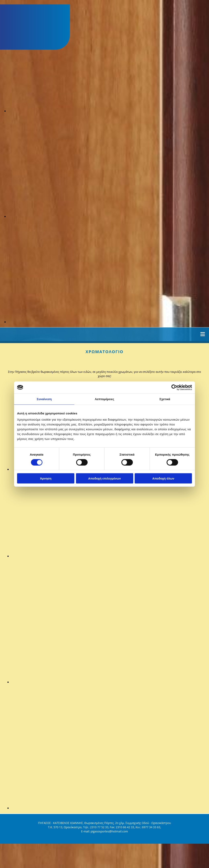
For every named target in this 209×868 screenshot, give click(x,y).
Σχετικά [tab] (165, 399)
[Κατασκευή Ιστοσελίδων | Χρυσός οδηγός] (6, 841)
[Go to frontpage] (22, 47)
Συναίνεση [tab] (44, 399)
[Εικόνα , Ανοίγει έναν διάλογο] (109, 111)
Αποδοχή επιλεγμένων (105, 478)
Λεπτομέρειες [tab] (105, 399)
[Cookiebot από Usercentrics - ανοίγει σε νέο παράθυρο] (174, 387)
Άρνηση (46, 478)
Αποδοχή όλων (163, 478)
